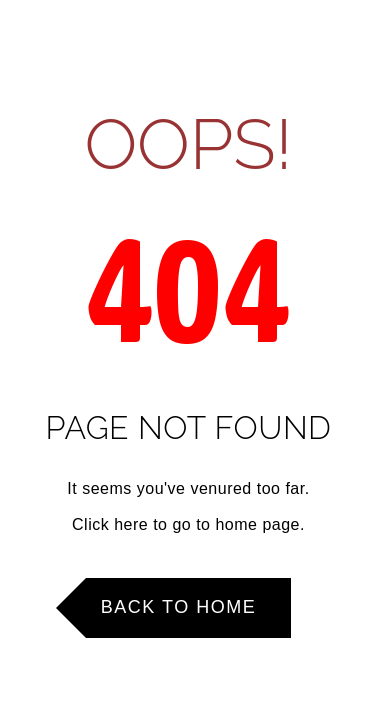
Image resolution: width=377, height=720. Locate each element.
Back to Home (178, 607)
